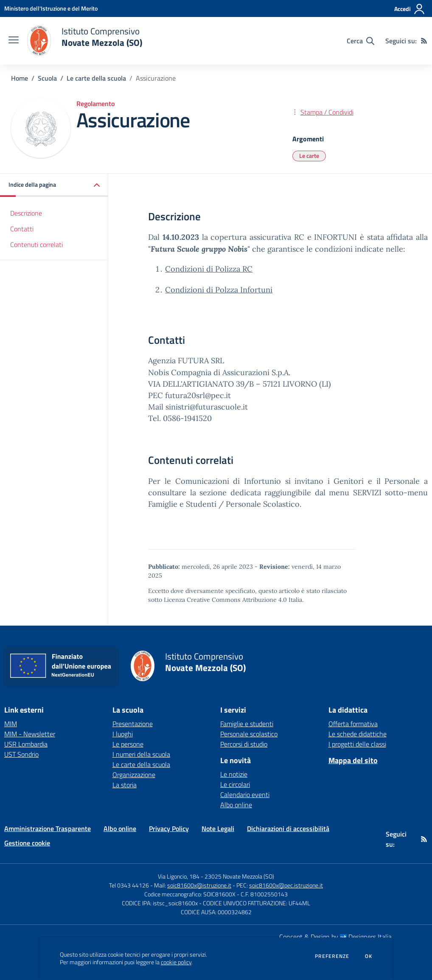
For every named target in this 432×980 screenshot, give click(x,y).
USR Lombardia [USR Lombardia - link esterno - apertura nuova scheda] (26, 744)
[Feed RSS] (424, 41)
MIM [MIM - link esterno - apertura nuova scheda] (11, 724)
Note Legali (218, 828)
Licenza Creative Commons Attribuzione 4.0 (225, 600)
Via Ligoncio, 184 (179, 876)
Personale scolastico (249, 734)
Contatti (22, 229)
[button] (54, 185)
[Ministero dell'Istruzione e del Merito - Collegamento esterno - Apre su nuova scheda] (51, 8)
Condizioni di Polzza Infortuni (219, 290)
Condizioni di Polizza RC (209, 269)
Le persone (128, 744)
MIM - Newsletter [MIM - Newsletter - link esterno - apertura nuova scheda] (30, 734)
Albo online (236, 805)
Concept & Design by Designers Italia (335, 937)
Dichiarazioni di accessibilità (288, 828)
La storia (125, 785)
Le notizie (234, 774)
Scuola (47, 78)
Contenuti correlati (36, 244)
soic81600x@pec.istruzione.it (286, 885)
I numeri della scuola (141, 754)
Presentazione (133, 724)
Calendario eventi (245, 795)
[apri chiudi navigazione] (14, 41)
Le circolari (235, 784)
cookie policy (176, 962)
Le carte (309, 156)
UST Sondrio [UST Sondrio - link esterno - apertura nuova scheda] (21, 754)
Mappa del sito (353, 760)
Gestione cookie (27, 843)
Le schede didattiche (358, 734)
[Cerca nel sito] (360, 41)
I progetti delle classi (357, 744)
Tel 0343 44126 (129, 885)
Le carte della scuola (96, 78)
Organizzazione (134, 775)
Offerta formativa (353, 724)
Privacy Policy (169, 828)
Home (20, 78)
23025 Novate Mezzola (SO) (239, 876)
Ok (369, 956)
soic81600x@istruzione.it (199, 885)
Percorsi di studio (244, 744)
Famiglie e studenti (247, 724)
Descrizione (26, 213)
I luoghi (123, 734)
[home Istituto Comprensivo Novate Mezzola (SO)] (85, 41)
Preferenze (332, 956)
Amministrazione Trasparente (48, 828)
